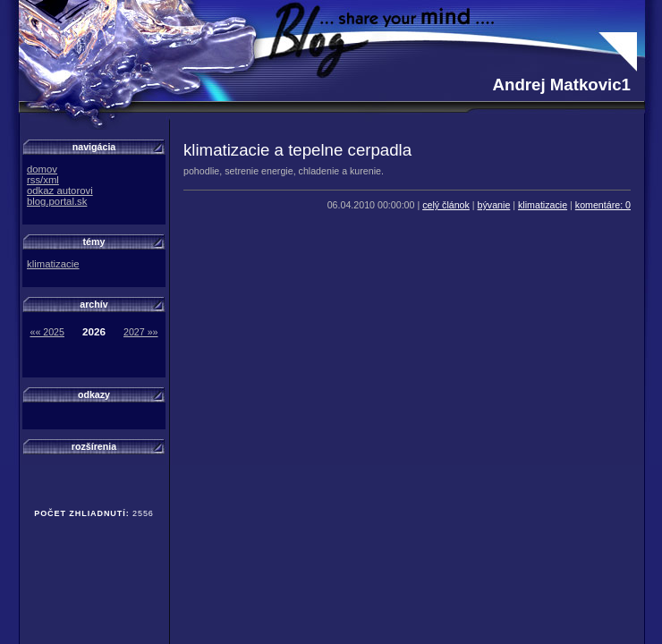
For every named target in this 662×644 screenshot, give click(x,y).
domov (42, 169)
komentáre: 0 (603, 205)
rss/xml (43, 180)
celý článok (446, 205)
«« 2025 (47, 332)
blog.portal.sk (57, 201)
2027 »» (141, 332)
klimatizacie (543, 205)
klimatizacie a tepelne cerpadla (297, 150)
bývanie (494, 205)
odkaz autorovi (60, 191)
